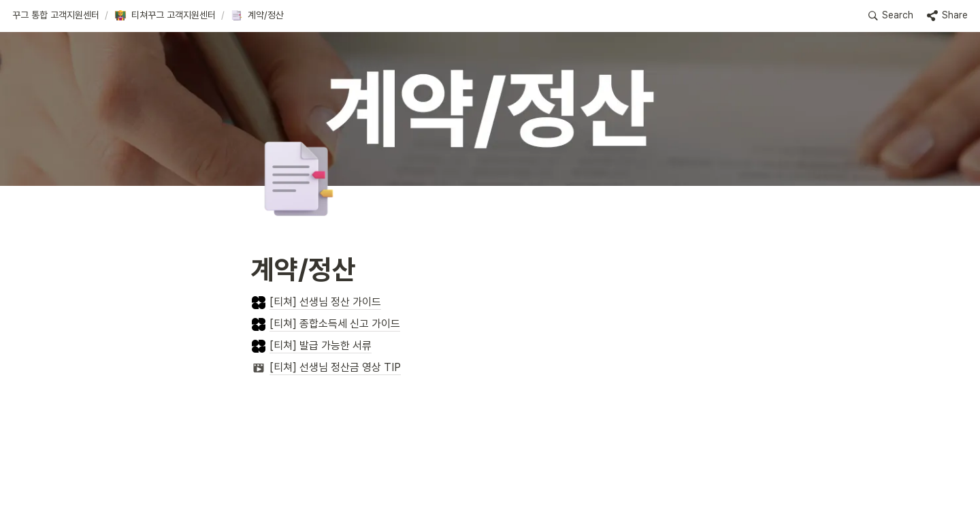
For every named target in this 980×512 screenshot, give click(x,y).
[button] (56, 16)
